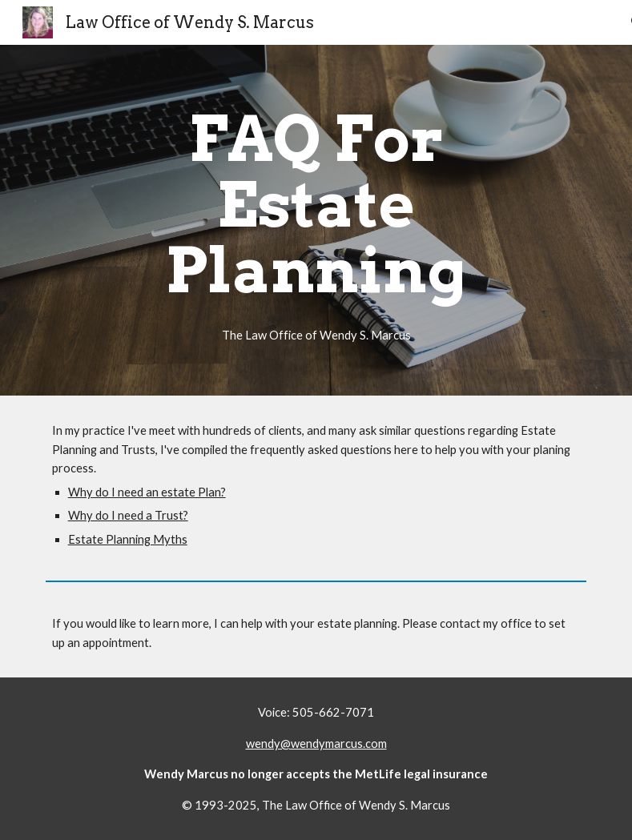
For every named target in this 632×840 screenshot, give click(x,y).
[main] (316, 220)
